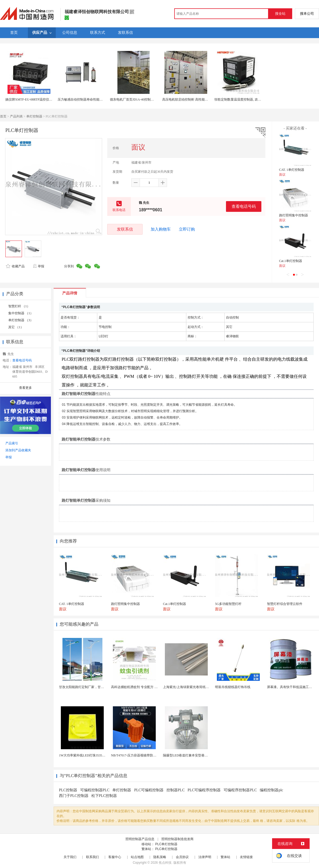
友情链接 (246, 857)
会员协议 (182, 857)
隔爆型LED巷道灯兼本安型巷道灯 (187, 755)
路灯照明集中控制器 (294, 215)
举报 (38, 266)
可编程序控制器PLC (240, 790)
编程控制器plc (271, 790)
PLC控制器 (68, 790)
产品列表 (16, 116)
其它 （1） (16, 327)
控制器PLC (176, 790)
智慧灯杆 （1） (19, 306)
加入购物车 (161, 229)
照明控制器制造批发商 (177, 839)
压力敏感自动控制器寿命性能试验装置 (85, 99)
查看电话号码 (244, 206)
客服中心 (115, 857)
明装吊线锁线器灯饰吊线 (233, 687)
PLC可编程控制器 (149, 790)
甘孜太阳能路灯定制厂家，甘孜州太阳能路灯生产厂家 (98, 687)
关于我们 (70, 857)
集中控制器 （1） (21, 313)
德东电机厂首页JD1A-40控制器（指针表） (140, 99)
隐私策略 (160, 857)
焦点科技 (165, 863)
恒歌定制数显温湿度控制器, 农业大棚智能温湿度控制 (252, 99)
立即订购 (187, 229)
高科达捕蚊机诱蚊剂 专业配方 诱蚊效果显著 (142, 687)
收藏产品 (15, 266)
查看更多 (25, 388)
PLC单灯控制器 (166, 844)
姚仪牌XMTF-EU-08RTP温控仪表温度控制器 (37, 99)
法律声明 (205, 857)
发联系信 (125, 229)
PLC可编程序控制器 (204, 790)
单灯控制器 (34, 116)
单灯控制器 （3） (21, 320)
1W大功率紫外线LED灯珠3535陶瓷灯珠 (87, 755)
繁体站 (225, 857)
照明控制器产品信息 (140, 839)
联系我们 (92, 857)
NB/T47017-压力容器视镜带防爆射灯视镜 (140, 755)
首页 (3, 116)
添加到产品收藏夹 (18, 450)
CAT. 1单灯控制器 (292, 170)
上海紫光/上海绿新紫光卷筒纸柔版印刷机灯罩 (196, 687)
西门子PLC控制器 (74, 796)
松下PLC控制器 (104, 796)
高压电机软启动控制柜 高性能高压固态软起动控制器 (200, 99)
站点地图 (137, 857)
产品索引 (12, 443)
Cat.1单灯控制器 (291, 261)
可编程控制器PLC (95, 790)
